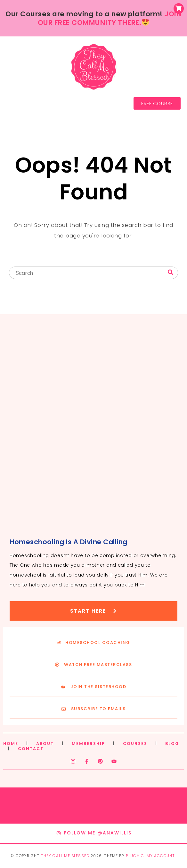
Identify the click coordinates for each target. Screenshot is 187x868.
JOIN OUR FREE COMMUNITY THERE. (110, 18)
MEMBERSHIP (88, 744)
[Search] (171, 272)
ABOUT (45, 744)
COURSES (135, 744)
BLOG (172, 744)
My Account (161, 856)
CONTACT (31, 749)
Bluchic (135, 856)
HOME (11, 744)
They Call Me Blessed (65, 856)
